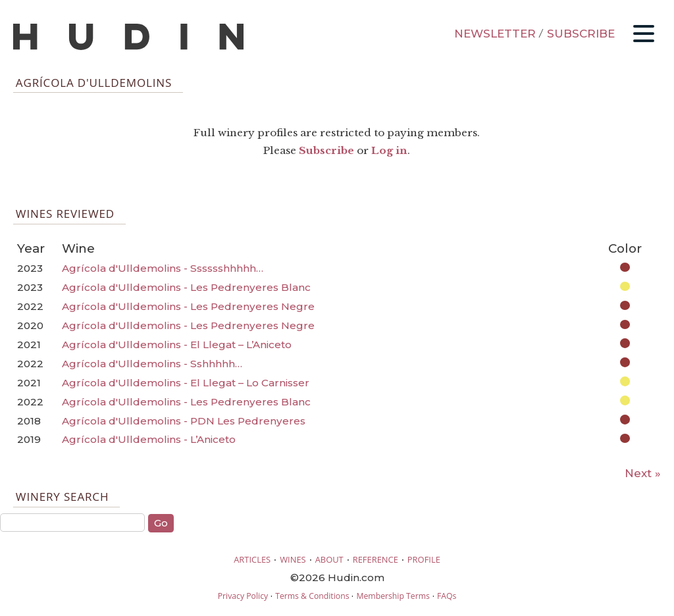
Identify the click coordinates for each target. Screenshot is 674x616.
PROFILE (424, 559)
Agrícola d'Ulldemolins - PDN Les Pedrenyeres (184, 421)
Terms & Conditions (312, 596)
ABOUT (329, 559)
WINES (293, 559)
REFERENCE (376, 559)
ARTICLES (252, 559)
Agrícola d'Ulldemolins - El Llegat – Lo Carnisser (186, 383)
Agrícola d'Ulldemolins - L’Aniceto (149, 439)
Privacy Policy (243, 596)
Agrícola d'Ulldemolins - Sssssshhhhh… (163, 268)
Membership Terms (393, 596)
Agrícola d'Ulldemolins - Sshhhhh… (152, 364)
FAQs (447, 596)
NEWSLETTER (495, 34)
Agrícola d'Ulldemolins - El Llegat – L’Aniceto (177, 345)
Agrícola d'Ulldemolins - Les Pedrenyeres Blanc (186, 287)
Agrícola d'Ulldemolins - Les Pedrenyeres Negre (188, 306)
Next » (643, 473)
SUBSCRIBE (581, 34)
